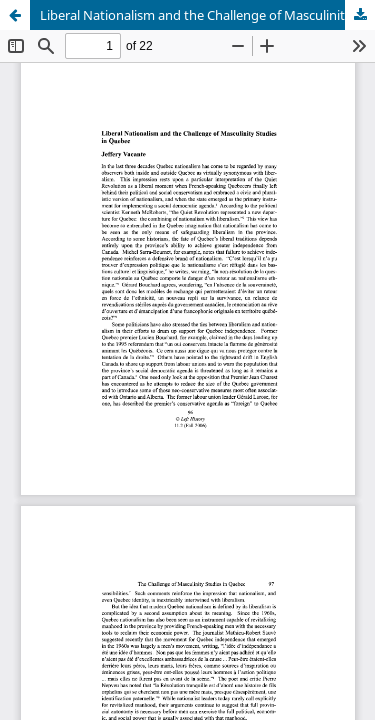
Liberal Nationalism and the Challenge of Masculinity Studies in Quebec (207, 15)
